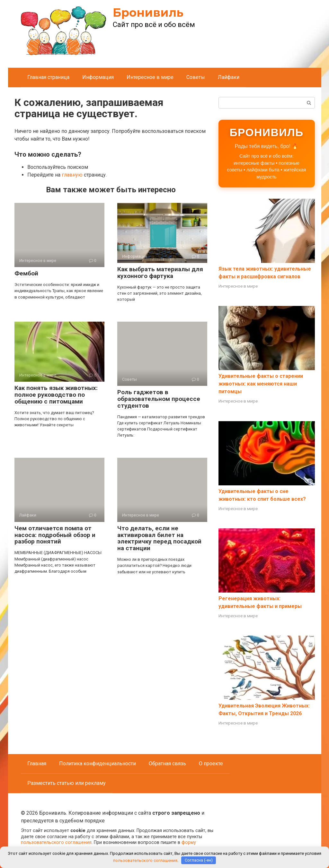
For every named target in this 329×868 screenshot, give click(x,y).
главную (72, 175)
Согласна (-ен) (199, 860)
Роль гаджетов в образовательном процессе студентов (159, 399)
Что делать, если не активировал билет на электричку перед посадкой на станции (159, 538)
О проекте (211, 764)
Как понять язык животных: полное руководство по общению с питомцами (56, 395)
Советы (196, 77)
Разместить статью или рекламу (67, 783)
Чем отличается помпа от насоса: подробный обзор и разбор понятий (55, 535)
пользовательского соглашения (56, 842)
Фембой (26, 273)
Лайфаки (229, 77)
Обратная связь (167, 764)
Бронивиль (148, 13)
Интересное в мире (150, 77)
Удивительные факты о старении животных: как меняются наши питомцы (261, 384)
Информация (98, 77)
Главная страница (48, 77)
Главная (37, 764)
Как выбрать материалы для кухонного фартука (160, 273)
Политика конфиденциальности (98, 764)
